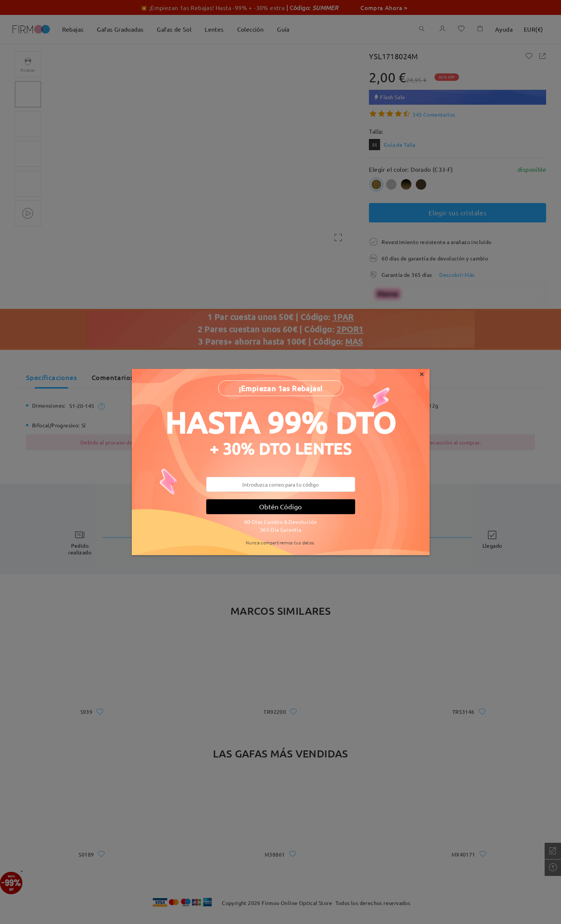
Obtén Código (280, 507)
